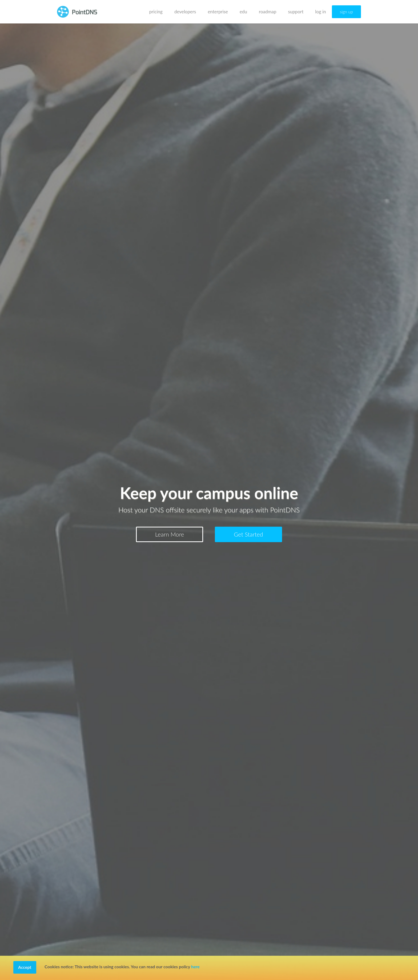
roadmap (268, 12)
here (195, 967)
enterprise (218, 12)
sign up (346, 12)
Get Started (248, 534)
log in (320, 12)
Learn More (170, 534)
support (296, 12)
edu (243, 12)
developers (185, 12)
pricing (156, 12)
